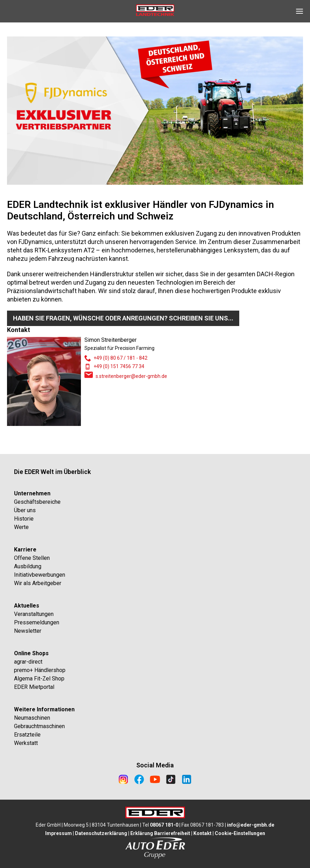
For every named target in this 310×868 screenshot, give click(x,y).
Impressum (58, 833)
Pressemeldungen (37, 622)
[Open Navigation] (299, 11)
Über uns (25, 510)
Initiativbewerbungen (40, 575)
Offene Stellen (32, 558)
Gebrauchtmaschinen (39, 726)
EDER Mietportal (34, 687)
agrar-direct (28, 662)
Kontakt (202, 833)
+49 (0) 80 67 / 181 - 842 (120, 358)
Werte (21, 527)
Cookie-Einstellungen (240, 833)
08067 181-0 (164, 825)
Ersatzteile (27, 735)
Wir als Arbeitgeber (38, 583)
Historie (24, 519)
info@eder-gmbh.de (251, 825)
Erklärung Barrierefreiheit (160, 833)
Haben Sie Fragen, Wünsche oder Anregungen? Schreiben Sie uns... (123, 318)
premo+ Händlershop (40, 670)
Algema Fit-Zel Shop (39, 679)
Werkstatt (26, 743)
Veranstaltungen (34, 614)
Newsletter (28, 631)
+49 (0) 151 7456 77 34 (119, 366)
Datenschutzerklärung (101, 833)
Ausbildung (28, 566)
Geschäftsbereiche (37, 502)
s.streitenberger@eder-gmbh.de (131, 376)
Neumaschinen (32, 718)
